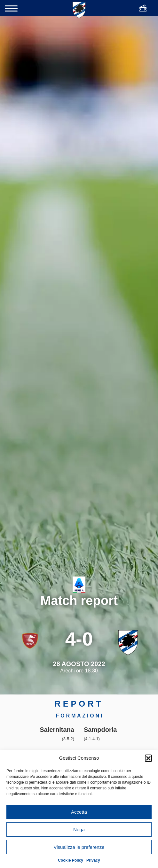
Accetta (79, 812)
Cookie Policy (71, 860)
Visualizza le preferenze (79, 847)
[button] (148, 758)
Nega (79, 829)
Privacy (93, 860)
